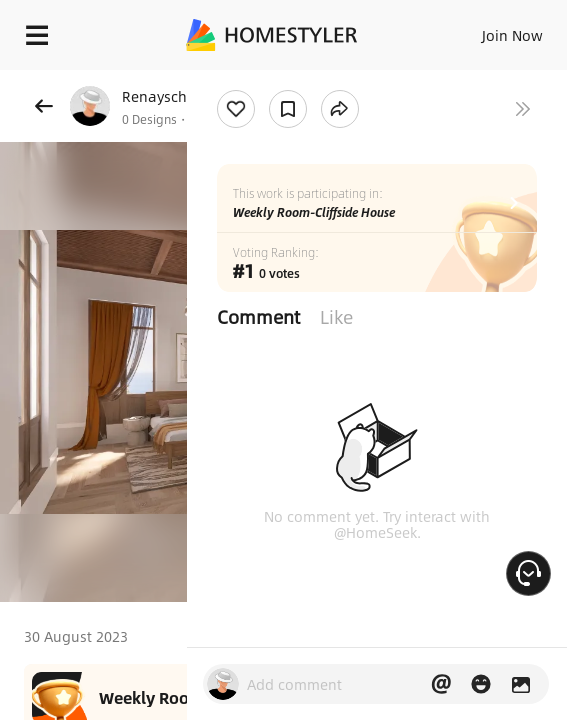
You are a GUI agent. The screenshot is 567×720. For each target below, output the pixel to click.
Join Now (512, 35)
